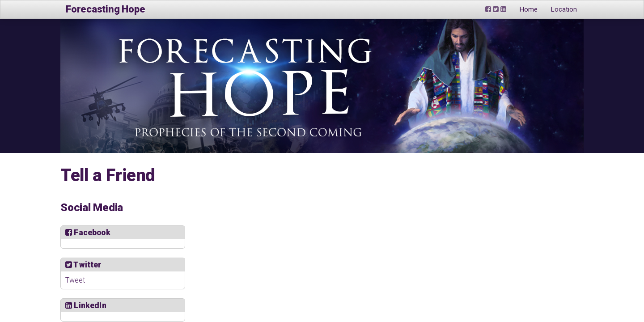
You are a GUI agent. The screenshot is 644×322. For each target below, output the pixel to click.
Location (564, 9)
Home (529, 9)
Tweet (75, 280)
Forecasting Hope (105, 9)
